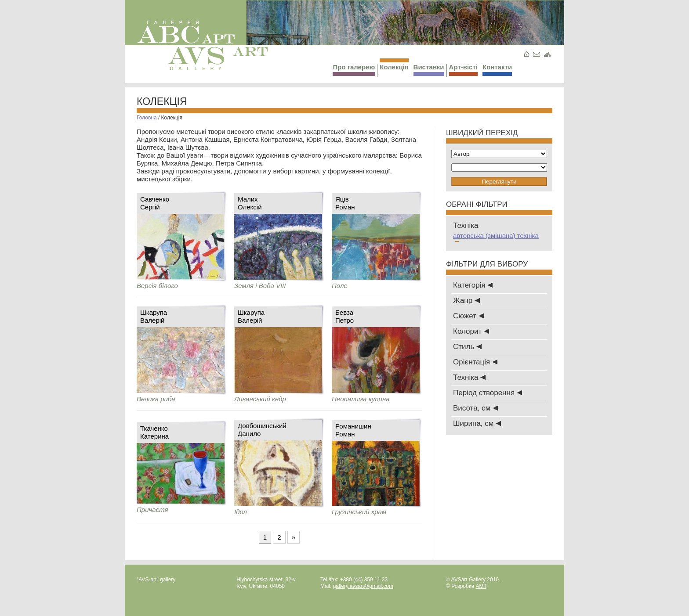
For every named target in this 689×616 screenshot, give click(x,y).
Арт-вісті (463, 70)
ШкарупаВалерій (154, 316)
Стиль (467, 347)
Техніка (469, 377)
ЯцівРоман (345, 203)
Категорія (473, 285)
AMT (481, 586)
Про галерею (354, 70)
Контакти (497, 70)
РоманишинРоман (353, 430)
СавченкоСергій (155, 203)
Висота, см (475, 408)
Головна (147, 118)
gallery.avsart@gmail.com (363, 586)
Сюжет (468, 316)
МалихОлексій (250, 203)
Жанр (466, 301)
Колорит (471, 331)
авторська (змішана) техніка (496, 238)
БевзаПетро (344, 316)
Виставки (429, 70)
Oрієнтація (475, 362)
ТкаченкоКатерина (154, 432)
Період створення (488, 393)
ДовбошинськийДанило (262, 430)
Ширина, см (477, 423)
